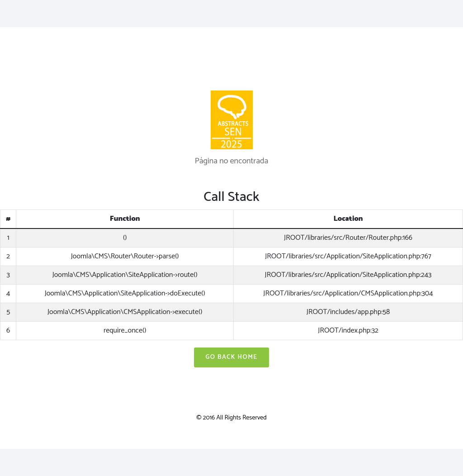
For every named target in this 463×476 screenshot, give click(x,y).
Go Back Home (231, 357)
